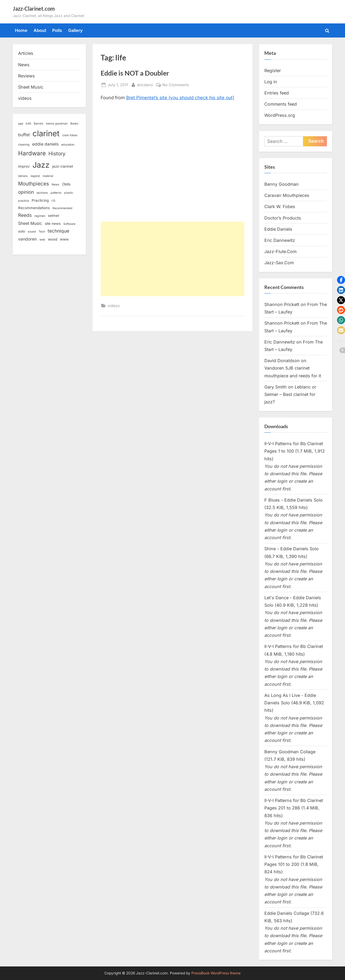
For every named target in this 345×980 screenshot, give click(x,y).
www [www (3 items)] (64, 239)
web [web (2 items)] (42, 240)
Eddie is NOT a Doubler (135, 73)
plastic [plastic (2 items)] (69, 193)
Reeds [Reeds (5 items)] (25, 215)
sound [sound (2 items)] (32, 232)
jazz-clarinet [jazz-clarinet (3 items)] (63, 166)
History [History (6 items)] (57, 154)
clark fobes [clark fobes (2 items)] (70, 135)
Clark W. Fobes (280, 206)
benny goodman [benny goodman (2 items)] (57, 124)
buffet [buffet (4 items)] (24, 135)
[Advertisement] (172, 259)
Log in (271, 82)
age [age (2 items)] (21, 124)
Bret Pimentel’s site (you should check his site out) (180, 98)
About (40, 30)
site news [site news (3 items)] (53, 224)
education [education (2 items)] (68, 145)
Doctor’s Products (283, 218)
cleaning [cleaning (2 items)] (24, 145)
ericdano (145, 84)
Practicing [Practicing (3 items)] (40, 200)
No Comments (176, 85)
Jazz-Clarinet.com (34, 9)
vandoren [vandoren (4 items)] (27, 239)
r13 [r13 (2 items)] (53, 201)
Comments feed (281, 104)
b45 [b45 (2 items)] (28, 124)
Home (21, 30)
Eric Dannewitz (280, 240)
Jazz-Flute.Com (280, 251)
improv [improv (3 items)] (24, 166)
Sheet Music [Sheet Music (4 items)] (30, 223)
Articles (26, 53)
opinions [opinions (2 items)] (42, 193)
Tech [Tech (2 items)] (42, 232)
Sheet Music (31, 87)
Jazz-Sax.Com (279, 263)
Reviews (26, 76)
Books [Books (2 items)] (74, 124)
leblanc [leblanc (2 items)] (23, 176)
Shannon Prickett (282, 304)
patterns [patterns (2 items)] (56, 193)
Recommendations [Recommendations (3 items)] (34, 208)
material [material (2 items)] (48, 176)
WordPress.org (280, 115)
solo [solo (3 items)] (22, 231)
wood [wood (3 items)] (53, 239)
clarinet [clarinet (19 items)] (46, 133)
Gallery (75, 30)
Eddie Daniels (278, 229)
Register (273, 71)
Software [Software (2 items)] (69, 224)
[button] (341, 280)
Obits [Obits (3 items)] (66, 184)
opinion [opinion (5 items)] (26, 192)
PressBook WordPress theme (216, 973)
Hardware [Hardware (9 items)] (32, 153)
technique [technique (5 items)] (58, 231)
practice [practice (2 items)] (24, 201)
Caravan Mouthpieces (287, 195)
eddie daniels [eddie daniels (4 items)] (45, 144)
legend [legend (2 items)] (35, 176)
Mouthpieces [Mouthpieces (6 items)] (34, 184)
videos (114, 306)
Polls (57, 30)
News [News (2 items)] (56, 185)
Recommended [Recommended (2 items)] (62, 208)
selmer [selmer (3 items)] (54, 216)
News (24, 65)
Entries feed (277, 93)
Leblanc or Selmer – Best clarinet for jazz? (290, 394)
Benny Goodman (282, 184)
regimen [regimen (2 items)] (40, 216)
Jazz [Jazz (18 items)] (41, 165)
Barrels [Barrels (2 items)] (39, 124)
